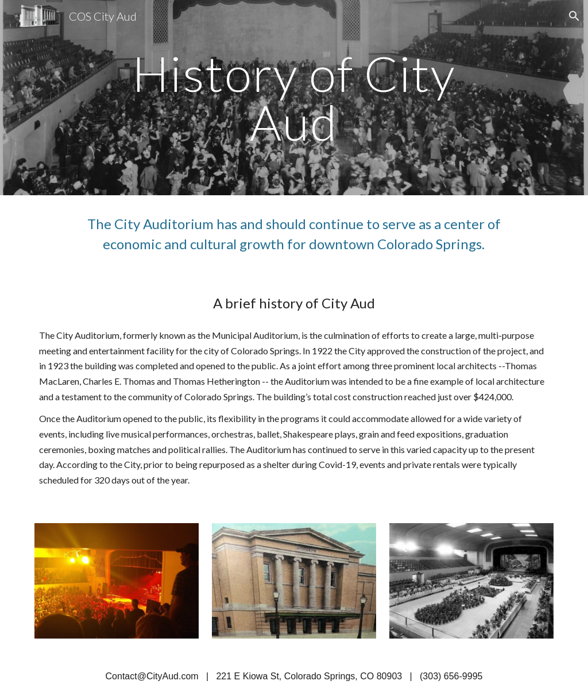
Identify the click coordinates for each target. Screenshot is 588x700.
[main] (294, 98)
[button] (574, 16)
